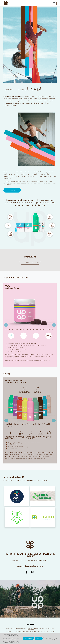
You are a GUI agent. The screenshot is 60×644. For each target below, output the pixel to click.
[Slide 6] (37, 365)
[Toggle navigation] (54, 3)
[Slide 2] (26, 365)
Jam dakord (28, 638)
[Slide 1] (23, 365)
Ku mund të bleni (12, 198)
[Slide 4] (31, 365)
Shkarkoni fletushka (30, 262)
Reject (39, 638)
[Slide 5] (34, 365)
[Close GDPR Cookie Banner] (55, 638)
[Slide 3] (29, 365)
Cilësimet (48, 638)
